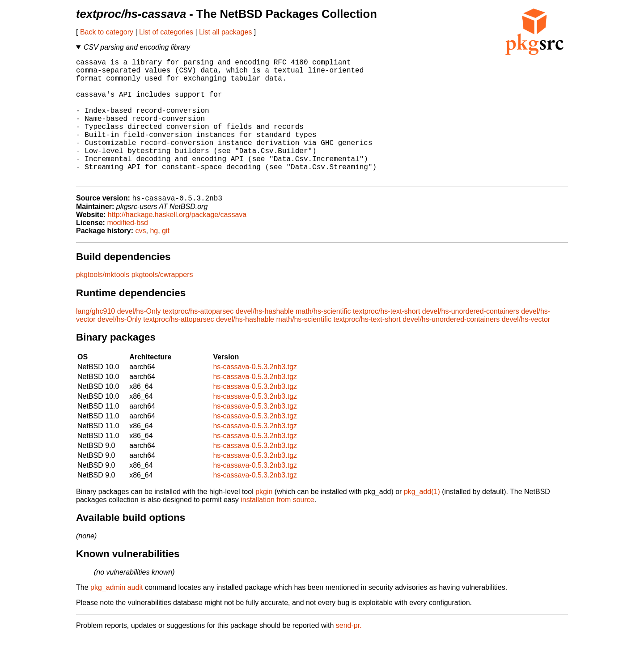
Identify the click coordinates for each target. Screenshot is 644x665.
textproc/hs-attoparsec (198, 339)
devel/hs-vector (526, 347)
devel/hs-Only (139, 339)
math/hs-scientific (323, 339)
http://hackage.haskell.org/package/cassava (177, 243)
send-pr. (349, 654)
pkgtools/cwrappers (162, 303)
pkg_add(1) (422, 520)
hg (154, 259)
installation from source (278, 528)
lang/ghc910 (95, 339)
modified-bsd (127, 251)
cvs (141, 259)
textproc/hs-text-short (386, 339)
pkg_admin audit (117, 616)
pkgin (264, 520)
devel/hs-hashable (265, 339)
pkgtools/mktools (103, 303)
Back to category (107, 32)
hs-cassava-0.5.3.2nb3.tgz (255, 395)
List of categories (166, 32)
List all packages (225, 32)
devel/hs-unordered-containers (471, 339)
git (166, 259)
